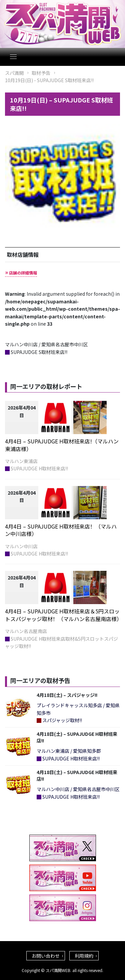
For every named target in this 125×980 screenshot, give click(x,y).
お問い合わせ (46, 956)
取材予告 (41, 73)
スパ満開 (14, 73)
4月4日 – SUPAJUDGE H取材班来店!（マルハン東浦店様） (62, 445)
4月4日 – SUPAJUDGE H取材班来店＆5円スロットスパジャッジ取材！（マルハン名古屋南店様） (63, 615)
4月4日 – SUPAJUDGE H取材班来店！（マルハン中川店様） (61, 530)
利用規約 (84, 956)
